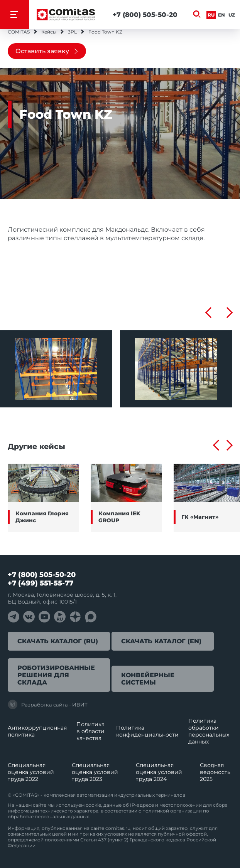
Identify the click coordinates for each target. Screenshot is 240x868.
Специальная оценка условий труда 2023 (95, 772)
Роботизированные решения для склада (56, 675)
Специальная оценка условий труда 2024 (159, 772)
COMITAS (19, 32)
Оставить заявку (42, 51)
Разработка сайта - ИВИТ (48, 705)
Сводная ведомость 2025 (215, 772)
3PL (72, 32)
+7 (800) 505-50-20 (145, 15)
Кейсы (49, 32)
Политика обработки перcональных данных (209, 731)
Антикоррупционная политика (37, 731)
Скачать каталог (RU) (58, 641)
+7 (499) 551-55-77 (41, 583)
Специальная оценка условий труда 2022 (31, 772)
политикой (156, 811)
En (221, 15)
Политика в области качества (90, 731)
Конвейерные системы (148, 679)
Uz (232, 15)
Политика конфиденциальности (147, 731)
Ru (211, 15)
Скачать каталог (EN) (161, 641)
